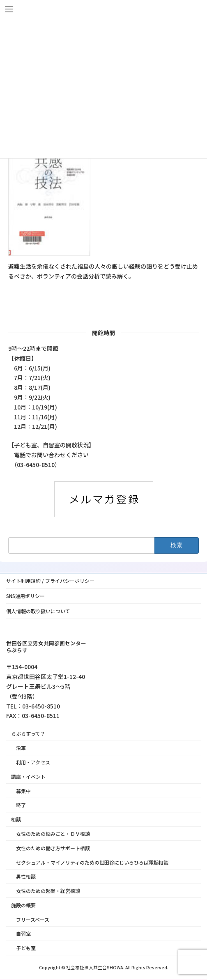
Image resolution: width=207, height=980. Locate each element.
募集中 (23, 791)
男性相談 (26, 877)
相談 (16, 820)
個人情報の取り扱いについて (38, 611)
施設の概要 (23, 905)
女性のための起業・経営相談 (48, 891)
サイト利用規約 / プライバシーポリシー (50, 581)
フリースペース (33, 919)
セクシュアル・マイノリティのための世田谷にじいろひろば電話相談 (92, 862)
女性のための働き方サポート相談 (53, 848)
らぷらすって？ (28, 734)
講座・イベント (28, 776)
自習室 (23, 934)
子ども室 (26, 948)
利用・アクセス (33, 762)
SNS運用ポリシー (25, 596)
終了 (21, 805)
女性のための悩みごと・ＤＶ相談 (53, 834)
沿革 (21, 748)
